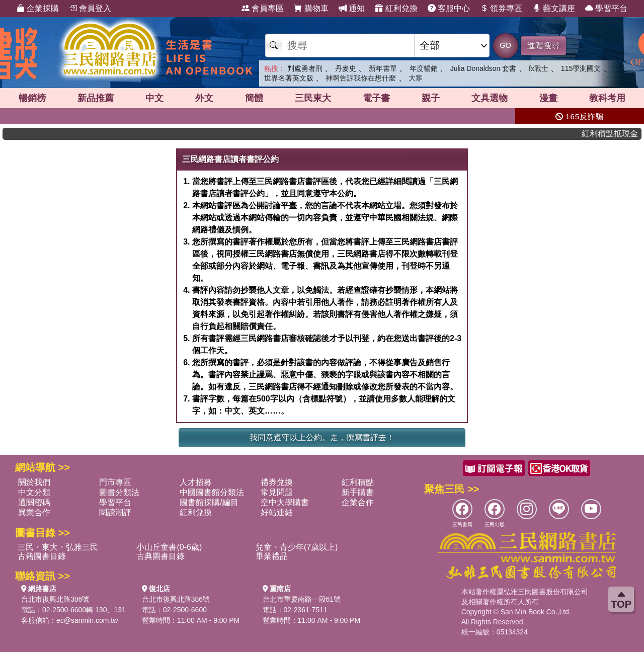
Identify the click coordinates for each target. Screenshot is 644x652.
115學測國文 (581, 68)
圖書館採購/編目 (209, 502)
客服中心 (449, 8)
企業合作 (358, 502)
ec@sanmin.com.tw (87, 620)
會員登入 (90, 8)
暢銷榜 (32, 98)
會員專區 (263, 8)
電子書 (376, 98)
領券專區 (501, 8)
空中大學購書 (285, 502)
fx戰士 (539, 68)
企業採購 (38, 8)
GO (505, 45)
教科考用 (607, 98)
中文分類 (34, 492)
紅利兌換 (396, 8)
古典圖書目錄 (160, 556)
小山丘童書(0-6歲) (169, 547)
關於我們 (34, 482)
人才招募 (196, 482)
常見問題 (277, 492)
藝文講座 (554, 8)
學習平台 (606, 8)
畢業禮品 (272, 556)
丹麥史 (346, 68)
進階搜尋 (543, 46)
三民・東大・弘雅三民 (58, 547)
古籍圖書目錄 (42, 556)
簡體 (254, 98)
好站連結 (277, 512)
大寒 (416, 78)
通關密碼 (34, 502)
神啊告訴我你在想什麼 (361, 78)
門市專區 (115, 482)
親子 (431, 98)
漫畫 (548, 98)
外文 (204, 98)
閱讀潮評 (115, 512)
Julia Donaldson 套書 (484, 68)
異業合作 (34, 512)
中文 (154, 98)
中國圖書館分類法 (212, 492)
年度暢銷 (424, 68)
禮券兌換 (277, 482)
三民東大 (313, 98)
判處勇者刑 (305, 68)
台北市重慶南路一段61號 (302, 599)
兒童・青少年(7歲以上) (297, 547)
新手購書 (358, 492)
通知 (352, 8)
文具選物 (490, 98)
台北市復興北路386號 (55, 599)
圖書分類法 (119, 492)
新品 (96, 98)
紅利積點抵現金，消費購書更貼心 (617, 134)
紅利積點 (358, 482)
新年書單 (383, 68)
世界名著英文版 (289, 78)
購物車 (311, 8)
